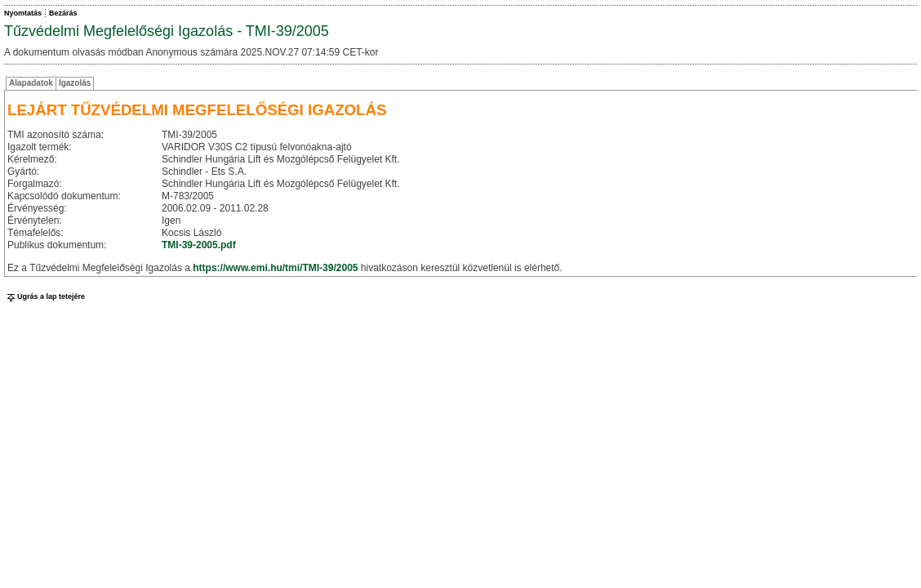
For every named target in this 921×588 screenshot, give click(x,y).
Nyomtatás (23, 13)
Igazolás (75, 83)
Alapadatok (31, 83)
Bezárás (63, 13)
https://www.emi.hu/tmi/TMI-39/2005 (275, 268)
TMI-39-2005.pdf (199, 245)
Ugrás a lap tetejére (44, 296)
